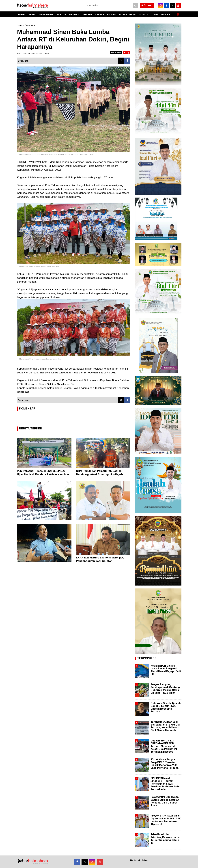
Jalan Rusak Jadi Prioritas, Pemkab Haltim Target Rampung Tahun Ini (165, 839)
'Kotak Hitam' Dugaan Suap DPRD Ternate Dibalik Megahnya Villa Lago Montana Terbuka (164, 764)
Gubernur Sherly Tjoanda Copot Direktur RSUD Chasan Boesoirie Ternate (166, 707)
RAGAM (112, 14)
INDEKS (165, 14)
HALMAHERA (46, 14)
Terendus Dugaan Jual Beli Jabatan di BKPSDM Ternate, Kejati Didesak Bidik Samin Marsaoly (165, 726)
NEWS (32, 14)
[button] (178, 13)
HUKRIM (87, 14)
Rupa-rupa (30, 25)
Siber (145, 860)
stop (127, 52)
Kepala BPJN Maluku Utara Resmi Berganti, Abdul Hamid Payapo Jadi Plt (166, 670)
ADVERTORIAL (128, 14)
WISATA (144, 14)
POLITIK (61, 14)
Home (20, 25)
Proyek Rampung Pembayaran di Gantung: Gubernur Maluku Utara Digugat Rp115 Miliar (166, 689)
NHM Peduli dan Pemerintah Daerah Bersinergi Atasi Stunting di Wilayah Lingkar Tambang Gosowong (99, 474)
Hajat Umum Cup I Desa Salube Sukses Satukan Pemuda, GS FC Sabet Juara (165, 801)
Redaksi (135, 860)
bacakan (116, 52)
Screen (147, 5)
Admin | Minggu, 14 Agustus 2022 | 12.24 (33, 53)
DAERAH (74, 14)
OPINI (155, 14)
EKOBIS (99, 14)
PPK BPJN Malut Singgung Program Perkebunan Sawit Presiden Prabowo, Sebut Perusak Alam (166, 784)
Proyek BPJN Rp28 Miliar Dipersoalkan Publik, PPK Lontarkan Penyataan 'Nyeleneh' (166, 820)
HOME (22, 14)
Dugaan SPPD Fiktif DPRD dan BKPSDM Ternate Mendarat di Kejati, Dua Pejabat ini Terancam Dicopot (164, 746)
